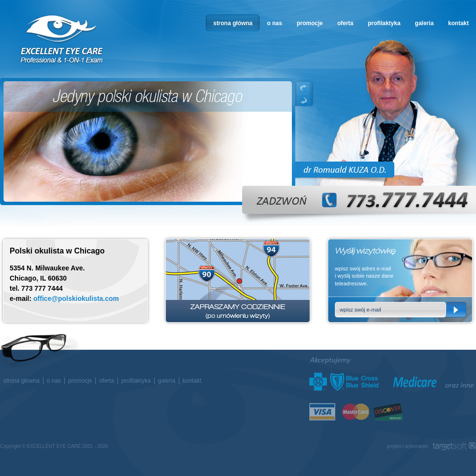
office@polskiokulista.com (76, 298)
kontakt (458, 23)
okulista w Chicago (62, 39)
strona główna (233, 23)
